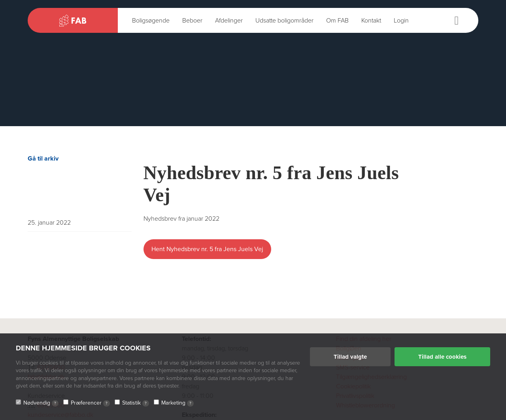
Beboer (192, 21)
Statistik (136, 403)
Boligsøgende (151, 21)
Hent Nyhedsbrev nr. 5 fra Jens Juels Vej (207, 249)
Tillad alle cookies (442, 357)
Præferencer (90, 403)
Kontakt (371, 21)
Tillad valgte (350, 357)
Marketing (177, 403)
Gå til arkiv (43, 159)
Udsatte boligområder (284, 21)
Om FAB (337, 21)
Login (401, 21)
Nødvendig (41, 403)
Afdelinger (229, 21)
